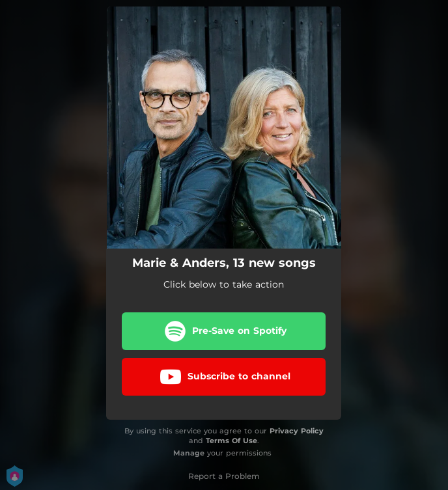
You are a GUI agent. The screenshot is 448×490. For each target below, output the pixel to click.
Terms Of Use (231, 441)
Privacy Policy (297, 431)
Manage (189, 453)
